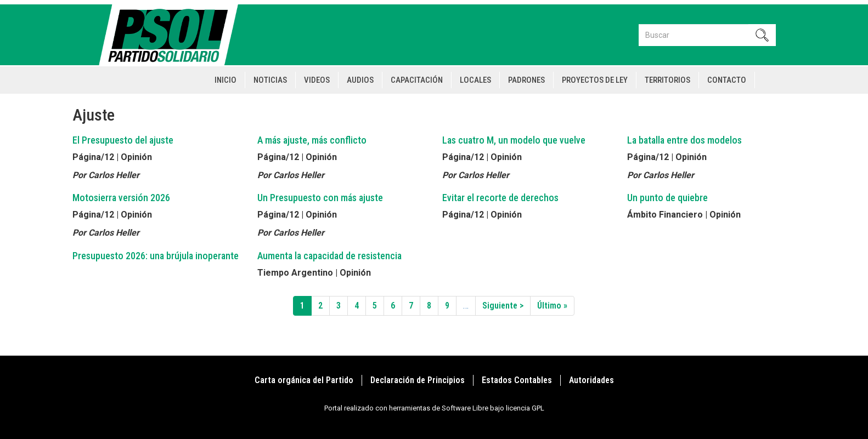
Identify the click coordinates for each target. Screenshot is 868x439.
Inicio (226, 80)
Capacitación (417, 80)
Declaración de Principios (418, 380)
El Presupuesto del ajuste (123, 140)
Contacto (727, 80)
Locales (475, 80)
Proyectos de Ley (595, 80)
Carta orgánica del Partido (304, 380)
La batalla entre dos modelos (684, 140)
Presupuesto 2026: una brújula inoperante (156, 256)
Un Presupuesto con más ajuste (320, 198)
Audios (360, 80)
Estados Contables (517, 380)
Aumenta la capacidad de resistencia (329, 256)
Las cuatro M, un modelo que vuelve (514, 140)
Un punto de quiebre (667, 198)
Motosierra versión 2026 (121, 198)
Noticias (270, 80)
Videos (317, 80)
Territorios (667, 80)
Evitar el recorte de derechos (500, 198)
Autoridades (591, 380)
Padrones (526, 80)
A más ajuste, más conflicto (312, 140)
